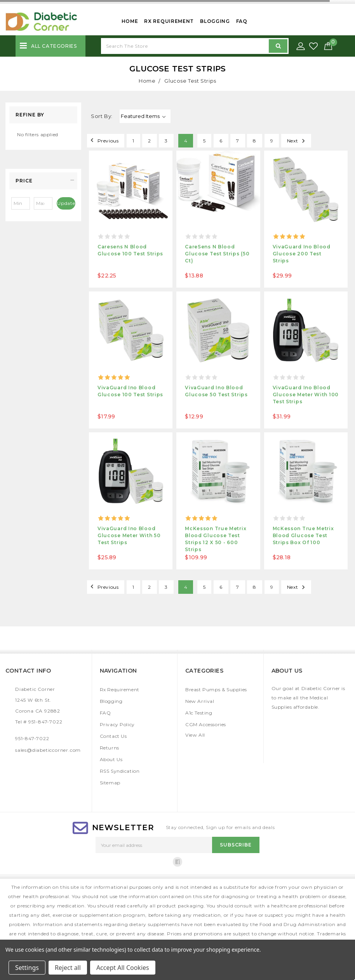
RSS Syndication (120, 771)
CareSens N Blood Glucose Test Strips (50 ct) (217, 254)
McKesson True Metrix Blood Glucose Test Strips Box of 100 (303, 535)
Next (297, 140)
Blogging (215, 21)
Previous (103, 140)
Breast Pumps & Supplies (216, 689)
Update (66, 203)
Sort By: (102, 116)
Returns (110, 748)
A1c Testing (199, 713)
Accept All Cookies (123, 968)
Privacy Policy (117, 724)
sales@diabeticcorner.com (48, 750)
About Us (111, 759)
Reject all (68, 968)
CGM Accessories (206, 724)
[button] (43, 181)
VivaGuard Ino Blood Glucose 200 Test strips (302, 254)
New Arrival (200, 701)
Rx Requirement (169, 21)
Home (130, 21)
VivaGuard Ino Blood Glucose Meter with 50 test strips (129, 535)
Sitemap (110, 783)
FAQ (242, 21)
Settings (27, 968)
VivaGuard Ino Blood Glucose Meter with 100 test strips (306, 395)
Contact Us (113, 736)
